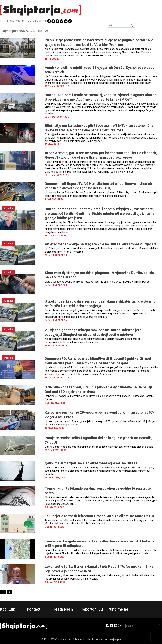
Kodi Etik (8, 609)
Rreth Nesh (63, 609)
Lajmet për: (25, 31)
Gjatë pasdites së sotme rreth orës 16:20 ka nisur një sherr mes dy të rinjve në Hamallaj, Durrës (97, 282)
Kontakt (34, 609)
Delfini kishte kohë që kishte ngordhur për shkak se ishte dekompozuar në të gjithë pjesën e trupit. (99, 447)
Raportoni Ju (92, 609)
